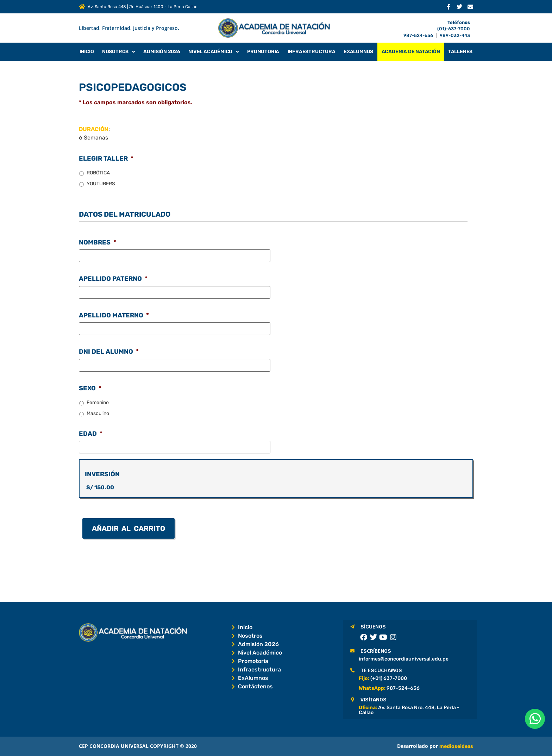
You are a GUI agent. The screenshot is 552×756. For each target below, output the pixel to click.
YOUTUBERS (101, 184)
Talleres (460, 52)
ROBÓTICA (98, 173)
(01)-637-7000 (454, 29)
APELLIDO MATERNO (114, 315)
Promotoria (263, 52)
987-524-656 (418, 35)
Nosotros (119, 52)
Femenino (98, 402)
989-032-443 (455, 35)
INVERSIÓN (102, 474)
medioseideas (456, 746)
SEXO (90, 388)
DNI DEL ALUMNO (109, 352)
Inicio (87, 52)
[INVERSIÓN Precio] (276, 488)
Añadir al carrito (128, 528)
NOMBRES (98, 242)
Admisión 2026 (162, 52)
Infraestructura (312, 52)
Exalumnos (358, 52)
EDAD (91, 434)
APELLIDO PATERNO (113, 279)
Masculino (98, 413)
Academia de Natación (411, 52)
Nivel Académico (214, 52)
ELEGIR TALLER (106, 159)
